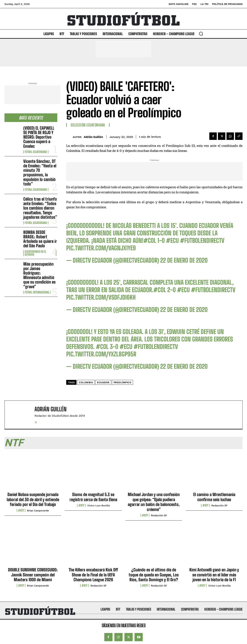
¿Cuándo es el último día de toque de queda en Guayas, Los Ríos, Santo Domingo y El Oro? (154, 575)
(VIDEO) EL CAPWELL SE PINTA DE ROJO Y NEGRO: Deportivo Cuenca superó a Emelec (39, 137)
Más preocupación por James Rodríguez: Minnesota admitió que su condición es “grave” (39, 275)
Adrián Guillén (93, 137)
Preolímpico (123, 382)
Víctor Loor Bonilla (99, 506)
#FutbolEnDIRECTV (202, 241)
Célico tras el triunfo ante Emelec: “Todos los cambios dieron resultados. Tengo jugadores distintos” (40, 208)
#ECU (172, 241)
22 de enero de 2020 (184, 260)
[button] (201, 34)
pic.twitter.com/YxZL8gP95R (101, 354)
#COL (150, 241)
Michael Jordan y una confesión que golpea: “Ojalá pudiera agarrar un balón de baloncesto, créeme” (154, 502)
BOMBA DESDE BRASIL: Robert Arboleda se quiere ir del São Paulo (40, 239)
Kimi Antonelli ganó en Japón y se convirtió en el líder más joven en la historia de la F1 (214, 575)
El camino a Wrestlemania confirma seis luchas (214, 497)
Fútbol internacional (37, 292)
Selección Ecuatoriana (88, 125)
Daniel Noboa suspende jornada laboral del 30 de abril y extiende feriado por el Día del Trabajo (33, 499)
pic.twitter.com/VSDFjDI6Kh (101, 297)
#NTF (21, 510)
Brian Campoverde (38, 511)
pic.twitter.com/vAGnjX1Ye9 (101, 248)
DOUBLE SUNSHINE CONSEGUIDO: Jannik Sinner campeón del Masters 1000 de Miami (33, 575)
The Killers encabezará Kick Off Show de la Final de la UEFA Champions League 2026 (93, 575)
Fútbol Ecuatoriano (36, 152)
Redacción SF (159, 515)
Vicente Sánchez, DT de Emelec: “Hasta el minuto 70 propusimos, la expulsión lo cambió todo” (40, 173)
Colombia (86, 382)
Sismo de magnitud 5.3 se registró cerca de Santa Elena (93, 497)
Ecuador (103, 382)
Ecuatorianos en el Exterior (35, 253)
